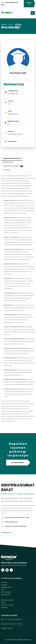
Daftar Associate (7, 600)
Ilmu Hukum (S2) (18, 73)
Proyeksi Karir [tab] (8, 162)
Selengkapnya (7, 532)
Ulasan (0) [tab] (6, 170)
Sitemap (4, 607)
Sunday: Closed (7, 628)
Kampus (4, 585)
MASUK (29, 4)
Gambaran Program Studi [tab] (12, 158)
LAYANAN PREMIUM (18, 463)
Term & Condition (7, 605)
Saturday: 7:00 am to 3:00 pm (12, 624)
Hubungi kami (6, 595)
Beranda (4, 25)
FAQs (3, 603)
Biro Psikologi (6, 592)
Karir (3, 590)
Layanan (4, 582)
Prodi (11, 25)
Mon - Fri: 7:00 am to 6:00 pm (11, 619)
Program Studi (6, 587)
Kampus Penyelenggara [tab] (13, 166)
